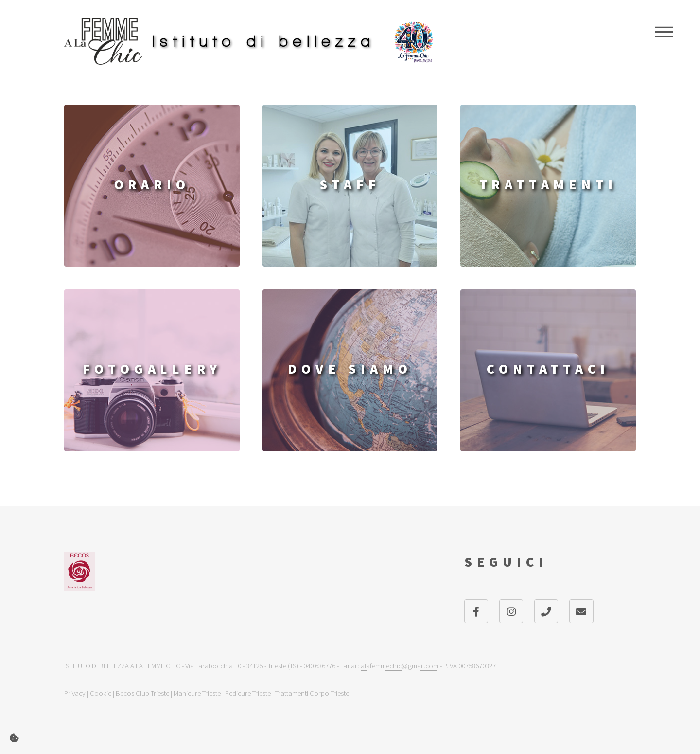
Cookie (101, 693)
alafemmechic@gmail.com (400, 666)
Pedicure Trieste (248, 693)
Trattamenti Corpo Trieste (312, 693)
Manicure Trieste (197, 693)
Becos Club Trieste (142, 693)
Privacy (75, 693)
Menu (664, 32)
